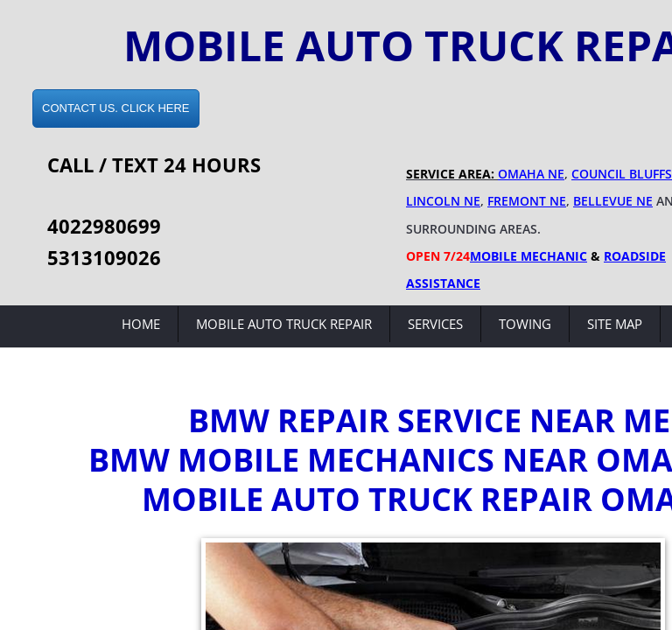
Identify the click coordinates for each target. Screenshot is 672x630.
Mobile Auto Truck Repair (284, 324)
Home (141, 324)
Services (435, 324)
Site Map (615, 324)
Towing (525, 324)
